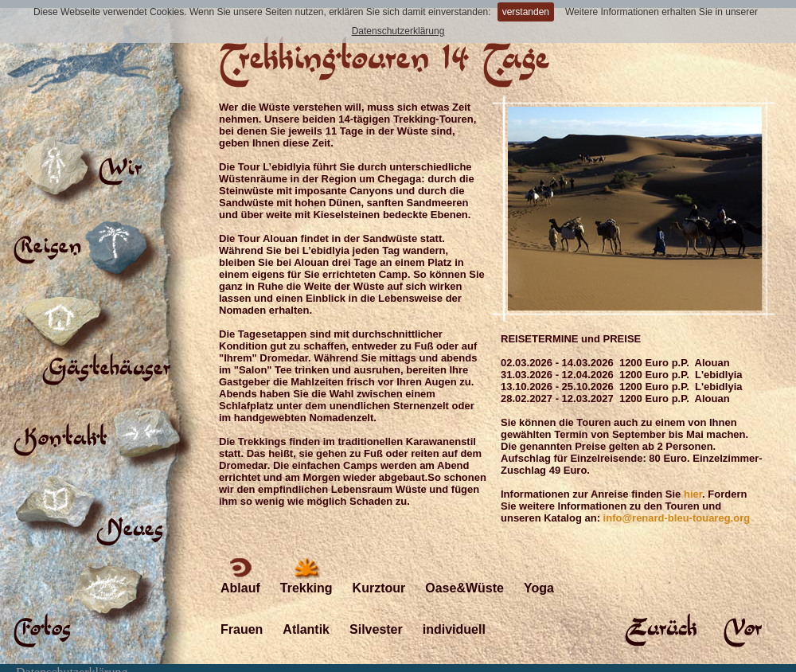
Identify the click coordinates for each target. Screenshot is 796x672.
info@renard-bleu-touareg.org (677, 518)
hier (693, 494)
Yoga (539, 574)
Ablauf (240, 574)
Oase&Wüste (464, 574)
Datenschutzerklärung (398, 31)
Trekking (306, 574)
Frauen (242, 616)
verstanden (526, 12)
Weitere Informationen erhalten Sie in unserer (661, 12)
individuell (454, 616)
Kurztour (379, 574)
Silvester (376, 616)
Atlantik (306, 616)
